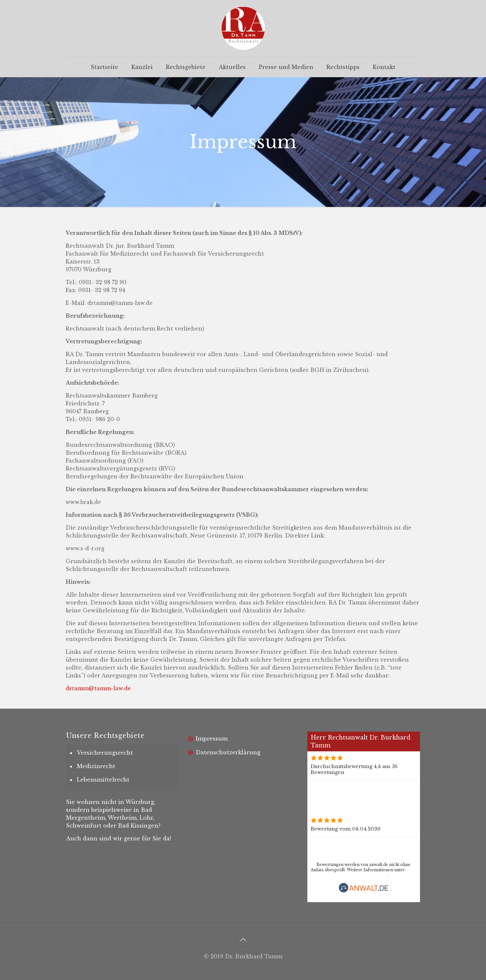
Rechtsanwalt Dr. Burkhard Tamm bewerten (395, 849)
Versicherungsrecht (105, 753)
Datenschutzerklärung (228, 752)
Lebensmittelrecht (103, 780)
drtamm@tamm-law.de (98, 688)
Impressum (212, 739)
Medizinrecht (96, 766)
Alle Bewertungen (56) (338, 786)
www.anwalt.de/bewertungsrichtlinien (349, 875)
